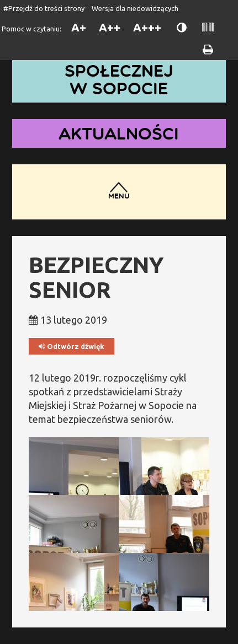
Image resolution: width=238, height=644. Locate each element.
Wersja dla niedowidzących (135, 8)
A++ (110, 27)
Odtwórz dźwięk (72, 347)
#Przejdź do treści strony (44, 8)
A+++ (147, 27)
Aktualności (119, 133)
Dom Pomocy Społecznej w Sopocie (119, 70)
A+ (79, 27)
